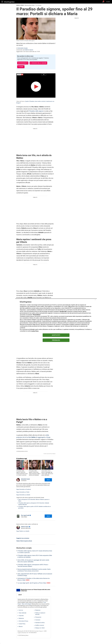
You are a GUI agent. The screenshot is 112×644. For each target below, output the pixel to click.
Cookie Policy (35, 331)
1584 (69, 307)
